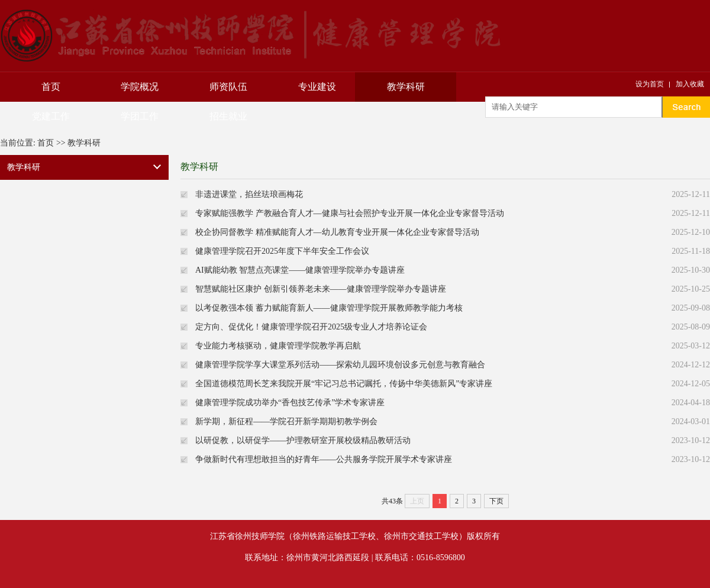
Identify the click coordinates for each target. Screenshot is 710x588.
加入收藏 (690, 84)
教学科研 (406, 87)
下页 (496, 501)
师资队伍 (228, 87)
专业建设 (317, 87)
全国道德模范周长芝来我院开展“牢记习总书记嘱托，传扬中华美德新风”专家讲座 (344, 384)
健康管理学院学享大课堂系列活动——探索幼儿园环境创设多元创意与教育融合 (340, 365)
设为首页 (650, 84)
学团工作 (140, 116)
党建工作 (51, 116)
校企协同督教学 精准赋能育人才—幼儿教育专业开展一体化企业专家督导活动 (337, 232)
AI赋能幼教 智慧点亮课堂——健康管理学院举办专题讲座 (300, 270)
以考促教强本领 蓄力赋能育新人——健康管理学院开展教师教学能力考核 (329, 308)
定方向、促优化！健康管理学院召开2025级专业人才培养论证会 (311, 327)
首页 (51, 87)
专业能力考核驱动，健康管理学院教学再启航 (278, 346)
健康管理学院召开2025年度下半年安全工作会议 (282, 251)
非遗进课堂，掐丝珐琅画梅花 (249, 194)
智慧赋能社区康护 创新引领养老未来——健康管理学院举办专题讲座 (321, 289)
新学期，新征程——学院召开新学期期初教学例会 (286, 421)
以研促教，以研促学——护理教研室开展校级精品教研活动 (303, 440)
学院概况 (140, 87)
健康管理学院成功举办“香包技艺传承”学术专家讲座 (290, 403)
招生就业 (228, 116)
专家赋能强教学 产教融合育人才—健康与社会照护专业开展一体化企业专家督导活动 (350, 213)
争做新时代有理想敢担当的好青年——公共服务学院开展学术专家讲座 (324, 459)
